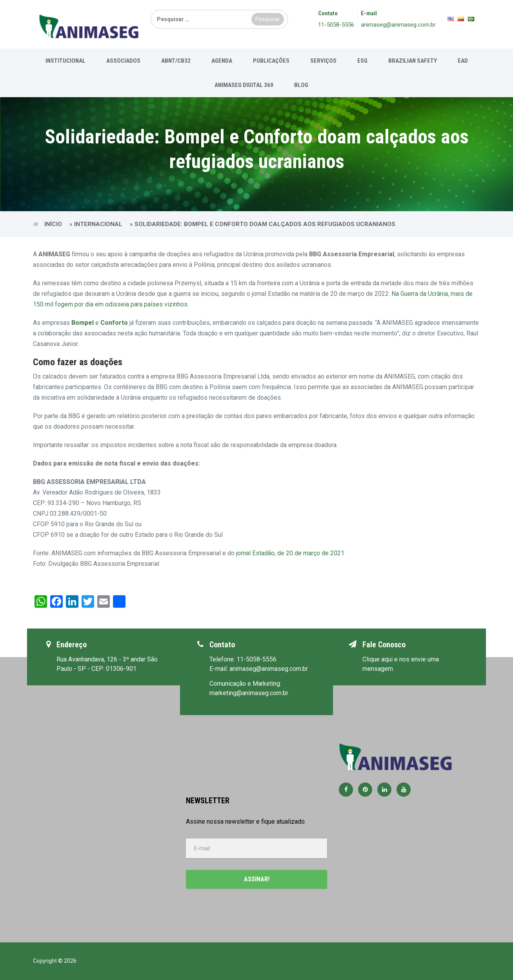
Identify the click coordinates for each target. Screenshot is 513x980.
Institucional (65, 61)
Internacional (98, 224)
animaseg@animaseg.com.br (398, 25)
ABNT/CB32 (176, 61)
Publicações (271, 61)
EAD (463, 61)
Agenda (222, 61)
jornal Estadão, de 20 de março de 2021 (290, 553)
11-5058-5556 (336, 25)
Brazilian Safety (413, 61)
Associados (123, 61)
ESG (362, 61)
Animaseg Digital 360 (244, 85)
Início (53, 224)
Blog (301, 85)
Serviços (323, 61)
